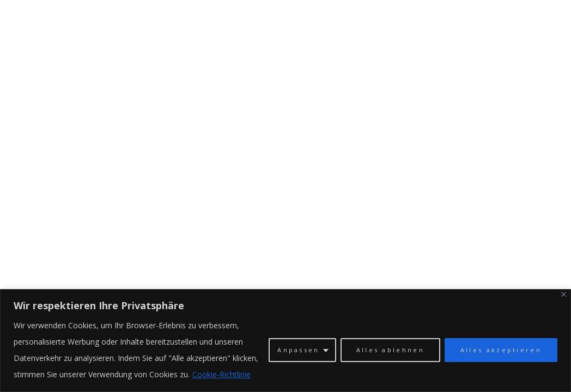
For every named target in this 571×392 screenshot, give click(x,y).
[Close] (564, 294)
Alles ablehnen (390, 350)
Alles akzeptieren (501, 350)
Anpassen (298, 350)
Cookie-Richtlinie (221, 374)
